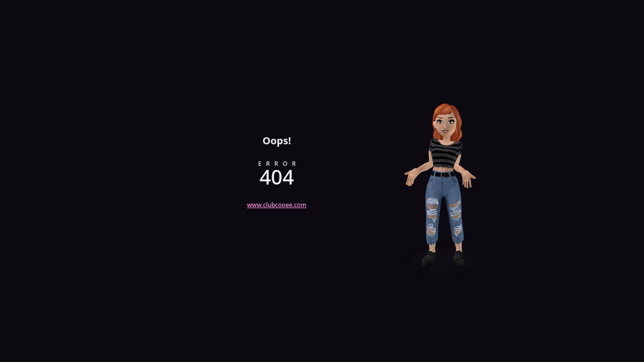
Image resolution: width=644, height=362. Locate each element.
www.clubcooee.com (277, 205)
